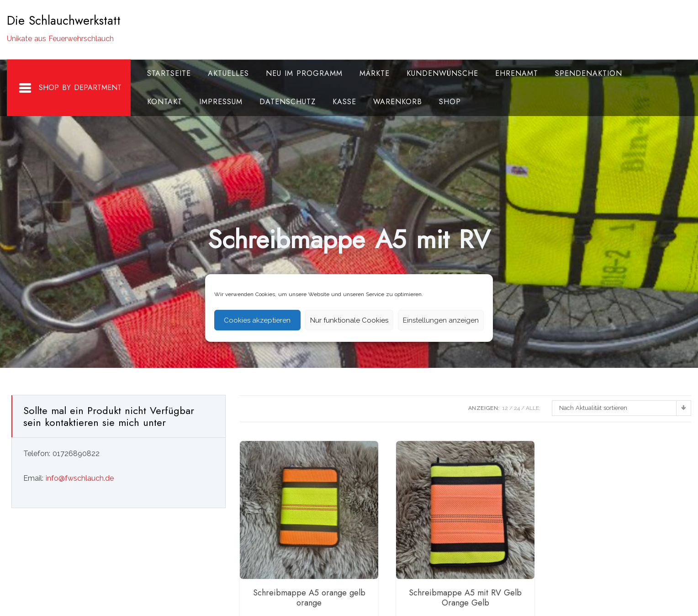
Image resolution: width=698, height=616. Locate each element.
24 (517, 408)
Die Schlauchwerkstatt (64, 21)
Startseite (169, 73)
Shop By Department (70, 88)
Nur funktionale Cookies (349, 320)
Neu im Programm (304, 73)
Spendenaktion (589, 73)
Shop (450, 102)
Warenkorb (398, 102)
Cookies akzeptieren (257, 320)
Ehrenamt (517, 73)
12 (505, 408)
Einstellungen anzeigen (441, 320)
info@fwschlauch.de (80, 478)
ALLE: (533, 408)
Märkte (375, 73)
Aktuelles (228, 73)
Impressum (221, 102)
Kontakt (165, 102)
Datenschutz (288, 102)
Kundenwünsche (442, 73)
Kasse (344, 102)
